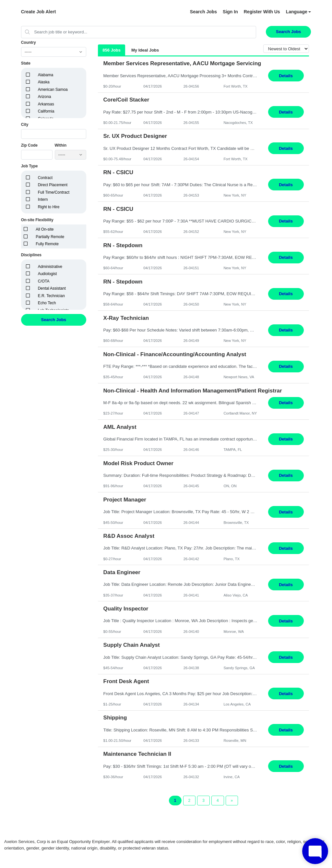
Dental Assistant (52, 288)
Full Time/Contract (54, 192)
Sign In (230, 12)
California (46, 111)
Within (61, 145)
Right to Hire (49, 207)
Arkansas (46, 104)
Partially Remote (50, 237)
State (26, 63)
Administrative (50, 267)
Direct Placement (53, 185)
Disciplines (31, 255)
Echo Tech (47, 303)
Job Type (30, 166)
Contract (45, 178)
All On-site (45, 229)
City (25, 125)
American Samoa (53, 90)
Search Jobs (203, 12)
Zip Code (29, 145)
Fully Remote (47, 244)
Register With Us (262, 12)
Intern (43, 199)
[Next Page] (232, 801)
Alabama (46, 75)
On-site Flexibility (37, 220)
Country (29, 42)
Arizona (45, 97)
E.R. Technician (51, 296)
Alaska (44, 82)
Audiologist (47, 274)
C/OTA (44, 281)
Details (286, 76)
